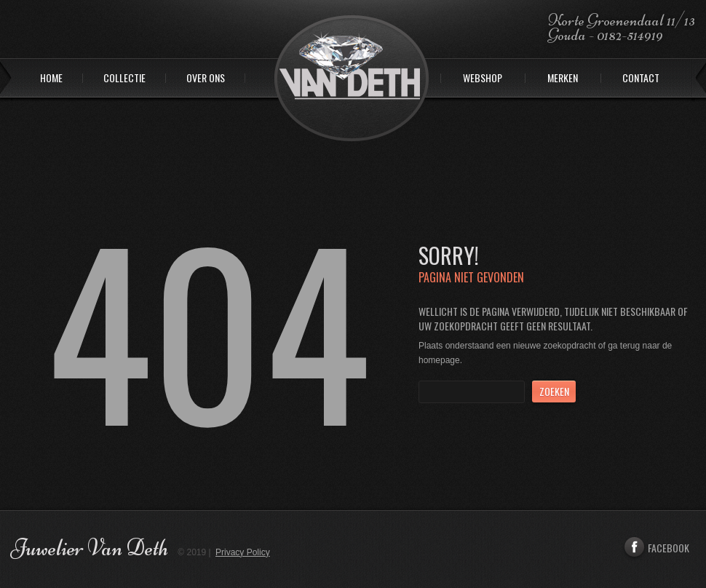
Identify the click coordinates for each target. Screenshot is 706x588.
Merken (563, 78)
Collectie (124, 78)
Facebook (655, 548)
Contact (641, 78)
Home (51, 78)
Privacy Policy (243, 552)
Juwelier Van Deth (90, 548)
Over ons (206, 78)
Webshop (483, 78)
